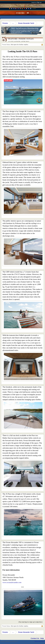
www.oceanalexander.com (12, 582)
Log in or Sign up (36, 2)
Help (42, 638)
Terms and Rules (39, 641)
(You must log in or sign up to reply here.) (31, 622)
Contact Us (35, 638)
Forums (20, 13)
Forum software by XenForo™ (9, 641)
